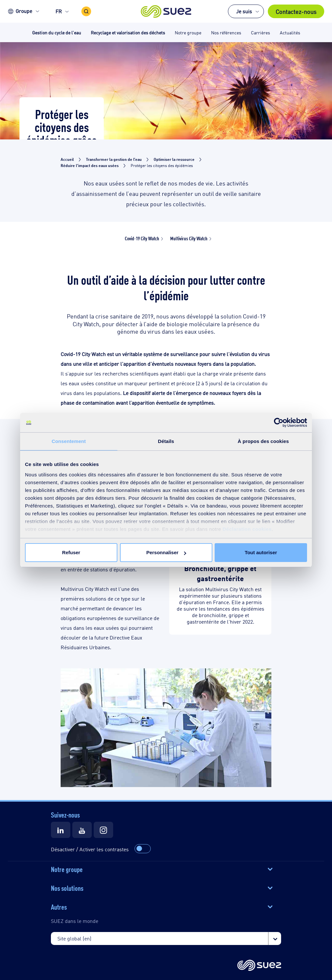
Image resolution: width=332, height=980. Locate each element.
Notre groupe (67, 869)
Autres (59, 906)
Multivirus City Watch (189, 238)
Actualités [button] (290, 32)
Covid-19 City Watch (142, 238)
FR (59, 11)
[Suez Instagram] (103, 830)
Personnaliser (166, 552)
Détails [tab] (166, 441)
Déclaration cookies (247, 529)
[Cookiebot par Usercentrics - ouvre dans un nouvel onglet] (279, 423)
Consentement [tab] (69, 441)
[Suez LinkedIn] (61, 830)
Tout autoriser (261, 552)
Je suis (244, 11)
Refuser (71, 552)
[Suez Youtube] (82, 830)
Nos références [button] (226, 32)
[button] (166, 11)
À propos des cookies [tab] (263, 441)
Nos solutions (67, 888)
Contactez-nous (296, 11)
